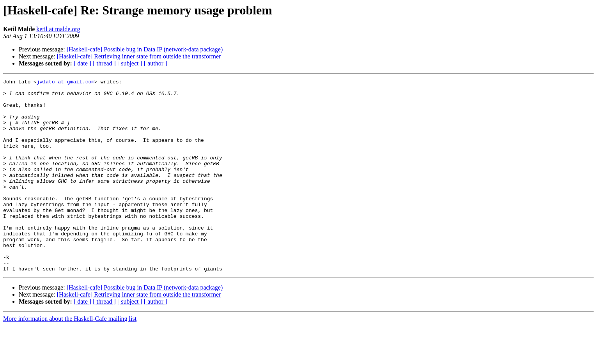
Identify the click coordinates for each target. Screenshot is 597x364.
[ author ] (156, 63)
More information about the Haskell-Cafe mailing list (70, 357)
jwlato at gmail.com (66, 83)
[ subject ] (130, 63)
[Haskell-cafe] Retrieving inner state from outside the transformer (139, 56)
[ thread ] (104, 63)
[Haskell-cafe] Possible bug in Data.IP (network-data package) (145, 49)
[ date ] (82, 63)
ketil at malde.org (58, 29)
